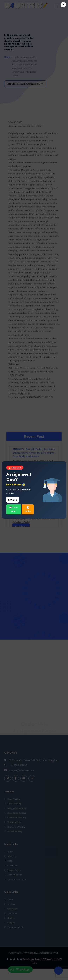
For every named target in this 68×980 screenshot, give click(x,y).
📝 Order (28, 509)
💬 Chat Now (13, 509)
